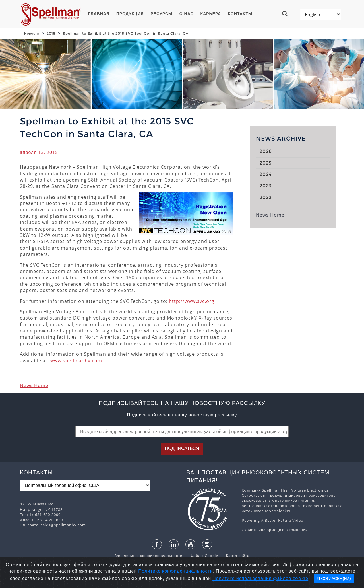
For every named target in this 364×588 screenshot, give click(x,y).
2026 (266, 151)
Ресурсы (162, 14)
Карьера (211, 14)
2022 (266, 197)
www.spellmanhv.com (76, 361)
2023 (266, 186)
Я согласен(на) (334, 579)
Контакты (240, 14)
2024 (266, 174)
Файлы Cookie (201, 556)
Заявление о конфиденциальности (149, 556)
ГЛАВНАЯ (99, 14)
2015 (51, 33)
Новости (32, 33)
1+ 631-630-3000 (45, 515)
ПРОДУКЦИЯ (130, 14)
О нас (187, 14)
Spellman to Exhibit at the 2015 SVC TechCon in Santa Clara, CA (126, 33)
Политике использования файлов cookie (260, 578)
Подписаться (182, 448)
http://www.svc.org (192, 301)
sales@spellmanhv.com (63, 525)
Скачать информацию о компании (275, 530)
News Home (34, 385)
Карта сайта (234, 556)
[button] (287, 13)
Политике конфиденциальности (175, 571)
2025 (266, 163)
